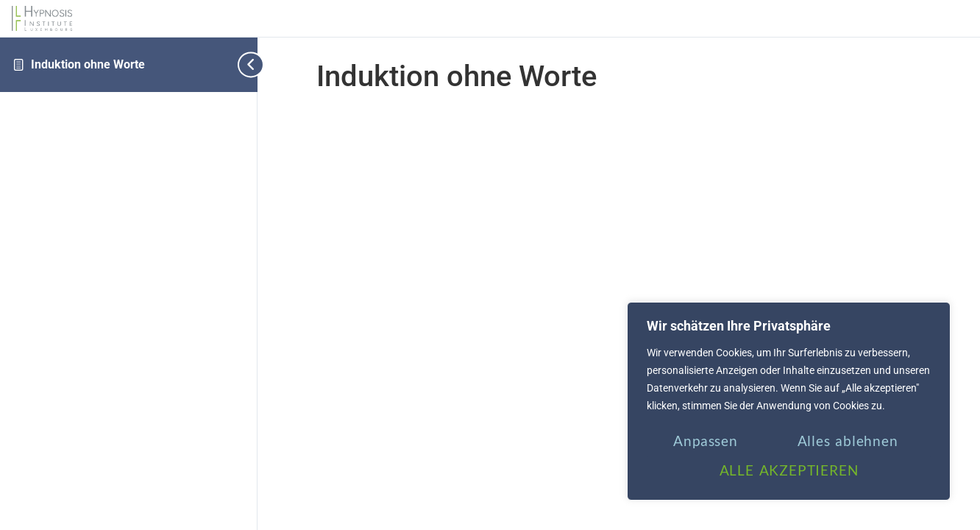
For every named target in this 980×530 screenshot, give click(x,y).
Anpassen (705, 441)
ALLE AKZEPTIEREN (789, 470)
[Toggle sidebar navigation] (246, 64)
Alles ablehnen (848, 441)
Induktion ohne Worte (88, 64)
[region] (789, 401)
